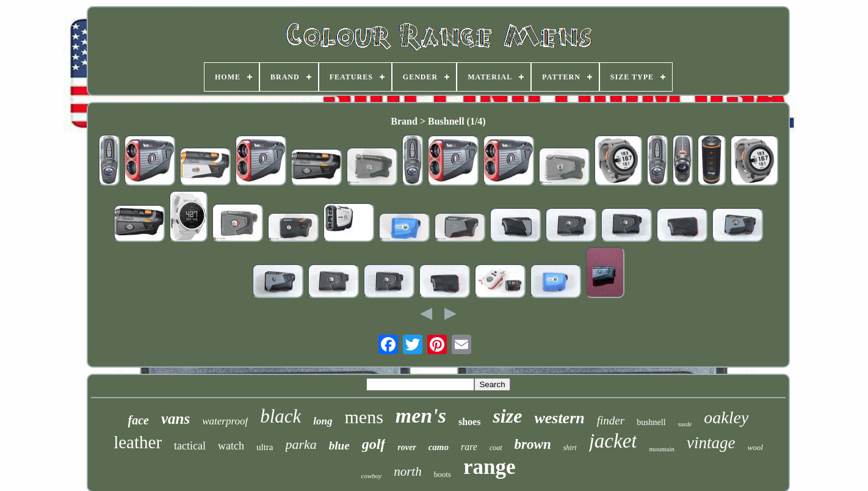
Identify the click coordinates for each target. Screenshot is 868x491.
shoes (469, 422)
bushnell (651, 422)
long (323, 421)
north (408, 471)
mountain (662, 449)
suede (685, 424)
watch (231, 446)
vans (175, 419)
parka (301, 444)
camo (439, 447)
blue (339, 446)
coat (496, 448)
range (490, 467)
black (280, 416)
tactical (190, 446)
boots (443, 474)
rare (469, 447)
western (559, 418)
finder (611, 420)
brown (533, 444)
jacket (613, 441)
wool (755, 447)
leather (138, 442)
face (139, 420)
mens (363, 417)
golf (374, 444)
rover (407, 447)
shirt (570, 448)
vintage (711, 443)
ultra (265, 447)
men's (421, 416)
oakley (726, 417)
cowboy (372, 476)
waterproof (225, 421)
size (507, 416)
